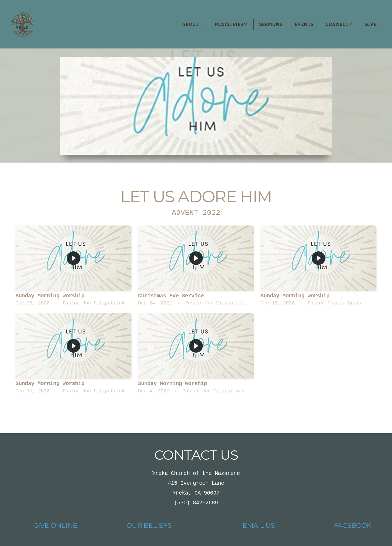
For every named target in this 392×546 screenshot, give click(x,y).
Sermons (271, 24)
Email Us (259, 525)
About (192, 24)
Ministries (231, 24)
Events (304, 24)
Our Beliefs (149, 525)
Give (370, 24)
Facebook (353, 525)
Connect (339, 24)
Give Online (55, 525)
